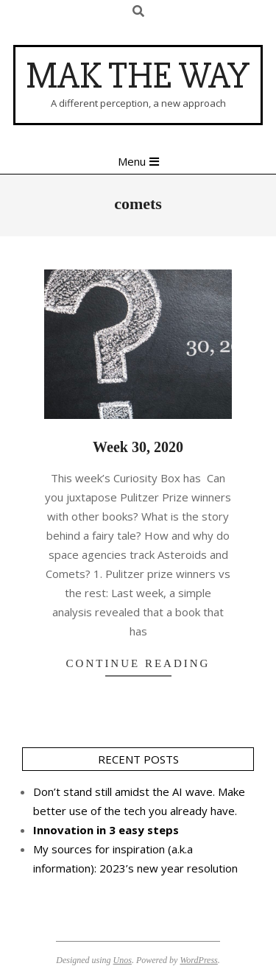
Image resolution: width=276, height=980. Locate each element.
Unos (123, 960)
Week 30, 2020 (138, 447)
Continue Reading (138, 663)
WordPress (198, 960)
